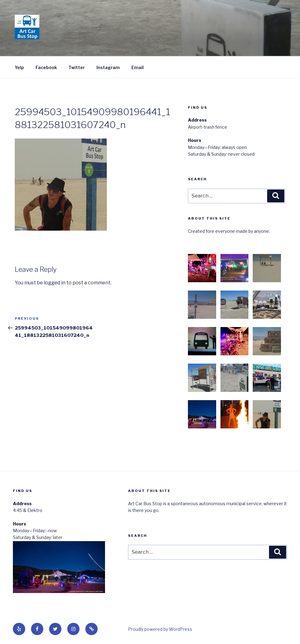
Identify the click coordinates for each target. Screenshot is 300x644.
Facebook (46, 67)
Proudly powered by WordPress (160, 629)
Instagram (108, 67)
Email (138, 67)
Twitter (77, 67)
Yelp (19, 67)
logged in (55, 283)
